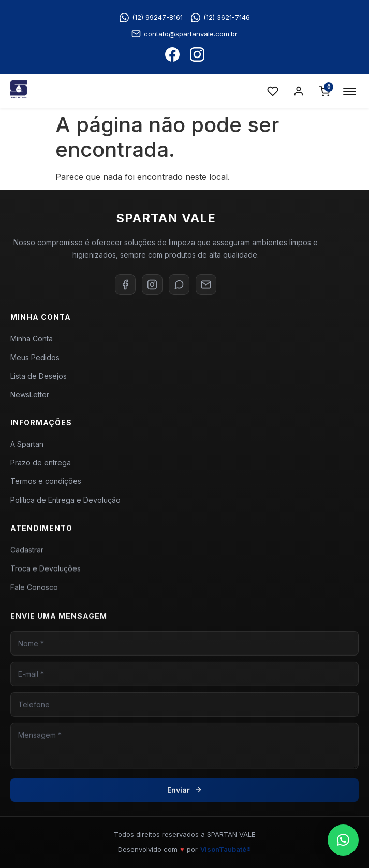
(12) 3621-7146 (220, 18)
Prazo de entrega (41, 466)
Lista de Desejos (39, 376)
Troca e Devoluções (46, 574)
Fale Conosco (34, 593)
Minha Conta (32, 339)
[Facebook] (125, 284)
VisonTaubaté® (226, 849)
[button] (343, 840)
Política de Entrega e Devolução (65, 503)
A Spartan (27, 447)
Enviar (185, 800)
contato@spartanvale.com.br (184, 34)
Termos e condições (46, 484)
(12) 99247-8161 (151, 18)
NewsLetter (30, 395)
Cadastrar (27, 555)
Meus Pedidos (35, 357)
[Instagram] (152, 284)
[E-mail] (206, 284)
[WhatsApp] (179, 284)
